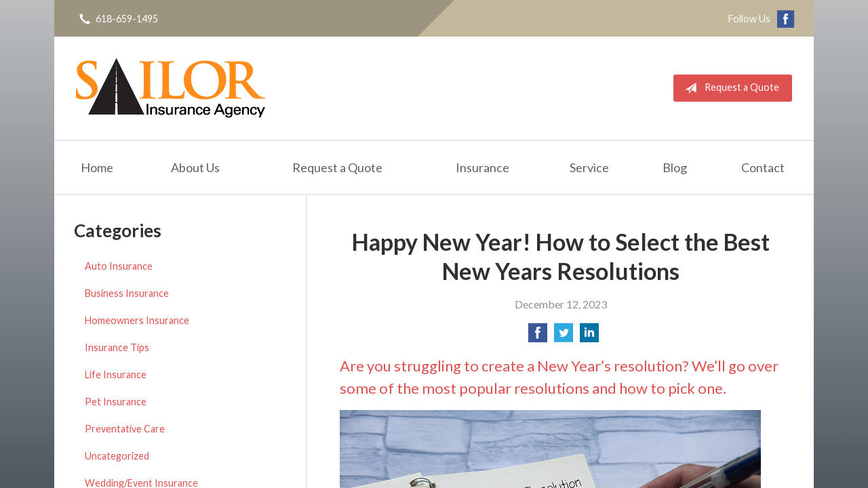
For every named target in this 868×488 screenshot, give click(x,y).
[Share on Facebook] (538, 337)
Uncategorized (117, 456)
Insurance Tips (117, 347)
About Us (195, 167)
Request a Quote (729, 88)
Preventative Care (125, 429)
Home (97, 167)
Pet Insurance (116, 402)
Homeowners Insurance (137, 320)
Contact (763, 167)
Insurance (482, 167)
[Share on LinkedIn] (589, 337)
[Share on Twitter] (564, 337)
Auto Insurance (119, 266)
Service (589, 167)
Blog (675, 167)
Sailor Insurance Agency (171, 88)
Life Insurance (116, 374)
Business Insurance (127, 293)
